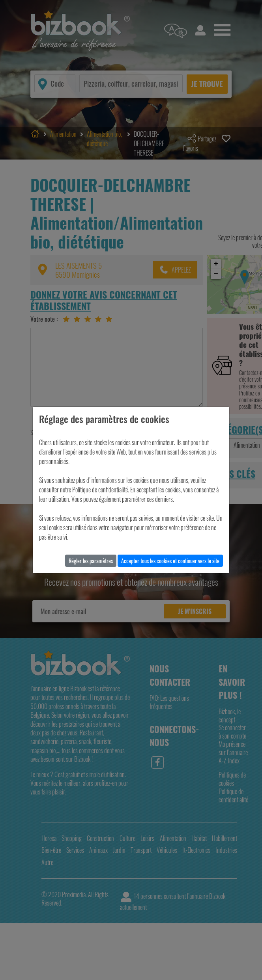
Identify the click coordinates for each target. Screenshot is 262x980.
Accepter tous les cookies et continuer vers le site (170, 561)
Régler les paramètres (91, 561)
